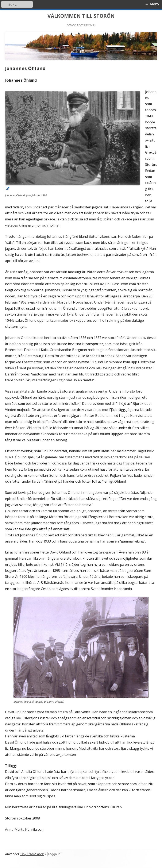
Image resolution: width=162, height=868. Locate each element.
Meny (155, 4)
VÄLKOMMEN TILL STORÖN (81, 16)
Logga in (54, 854)
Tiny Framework (32, 854)
